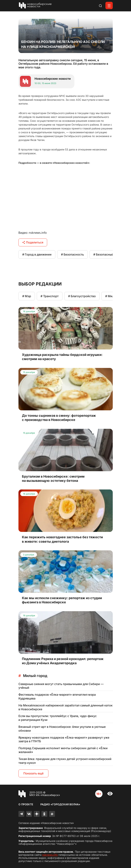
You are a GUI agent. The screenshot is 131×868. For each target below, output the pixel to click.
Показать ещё (33, 773)
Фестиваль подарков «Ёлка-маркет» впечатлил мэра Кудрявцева (57, 696)
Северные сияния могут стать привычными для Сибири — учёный (61, 686)
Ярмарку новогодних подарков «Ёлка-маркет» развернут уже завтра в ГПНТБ (64, 739)
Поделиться (33, 242)
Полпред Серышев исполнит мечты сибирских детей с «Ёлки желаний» (63, 750)
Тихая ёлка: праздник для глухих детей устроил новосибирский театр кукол (65, 761)
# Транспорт (50, 296)
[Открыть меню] (109, 5)
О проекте (26, 804)
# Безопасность (72, 254)
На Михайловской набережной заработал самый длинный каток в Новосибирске (65, 707)
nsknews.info (50, 855)
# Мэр (27, 296)
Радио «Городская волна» (60, 804)
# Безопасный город (108, 254)
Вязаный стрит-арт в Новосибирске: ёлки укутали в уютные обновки (62, 729)
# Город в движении (37, 254)
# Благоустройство (82, 296)
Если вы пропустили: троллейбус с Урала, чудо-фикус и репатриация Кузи (58, 718)
